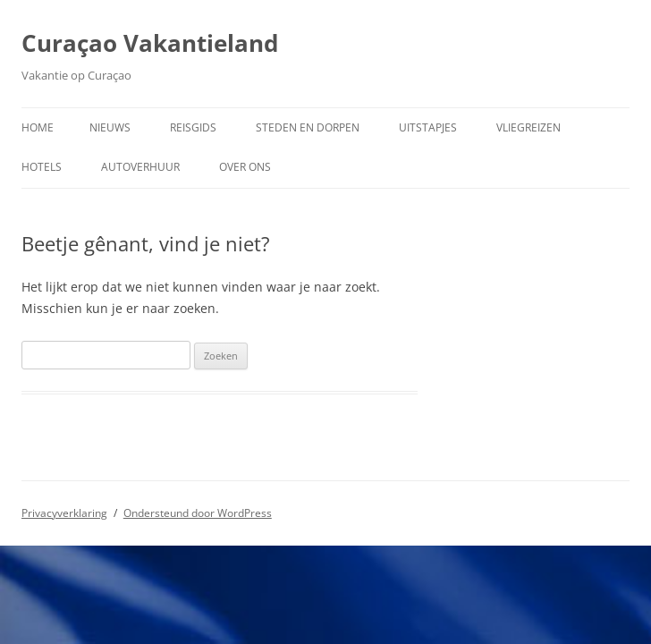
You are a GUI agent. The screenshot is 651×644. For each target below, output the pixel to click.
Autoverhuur (140, 167)
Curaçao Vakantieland (150, 43)
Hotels (42, 167)
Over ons (245, 167)
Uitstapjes (428, 127)
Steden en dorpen (308, 127)
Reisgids (193, 127)
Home (38, 127)
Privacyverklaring (64, 513)
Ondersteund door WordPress (198, 513)
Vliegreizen (528, 127)
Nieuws (110, 127)
